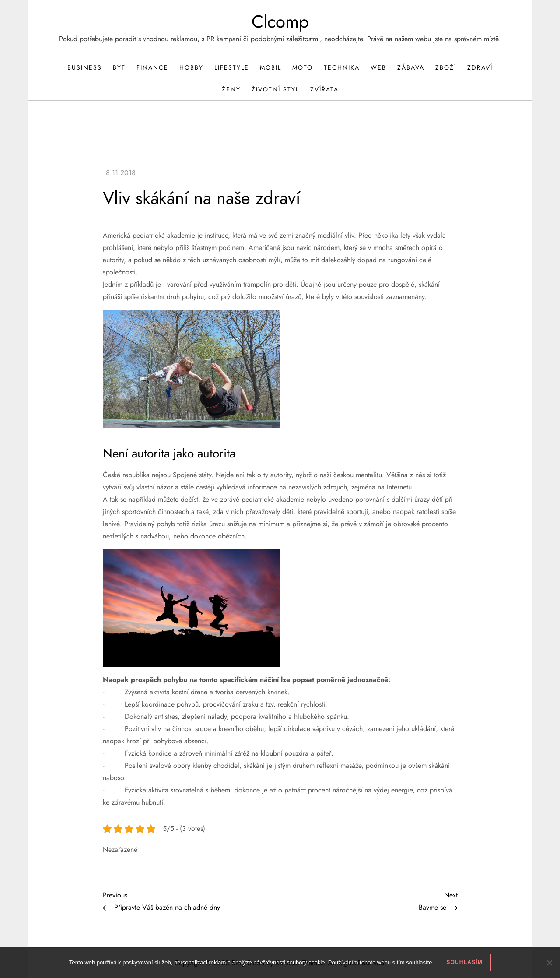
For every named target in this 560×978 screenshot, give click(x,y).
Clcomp (280, 21)
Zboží (446, 67)
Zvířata (324, 89)
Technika (342, 67)
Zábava (411, 67)
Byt (119, 67)
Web (378, 67)
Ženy (231, 89)
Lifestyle (232, 67)
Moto (303, 67)
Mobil (271, 67)
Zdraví (480, 67)
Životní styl (275, 89)
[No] (549, 963)
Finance (152, 67)
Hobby (191, 67)
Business (85, 67)
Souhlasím (464, 962)
